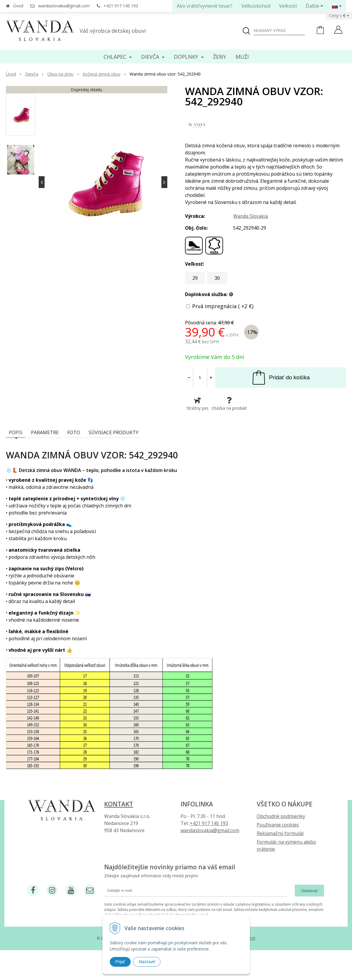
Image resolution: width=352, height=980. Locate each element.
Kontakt (119, 804)
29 (195, 278)
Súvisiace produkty (113, 432)
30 (217, 278)
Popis (16, 432)
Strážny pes (198, 404)
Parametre (45, 432)
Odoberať (309, 891)
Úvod (18, 6)
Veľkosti (288, 6)
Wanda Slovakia (251, 216)
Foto (74, 432)
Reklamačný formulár (280, 833)
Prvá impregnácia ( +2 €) (223, 306)
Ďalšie (314, 6)
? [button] (231, 294)
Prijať (120, 962)
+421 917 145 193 (121, 6)
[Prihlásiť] (338, 30)
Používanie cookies (278, 825)
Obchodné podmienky (281, 816)
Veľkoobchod (256, 6)
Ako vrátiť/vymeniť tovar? (205, 6)
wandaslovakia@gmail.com (64, 6)
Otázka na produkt (229, 404)
